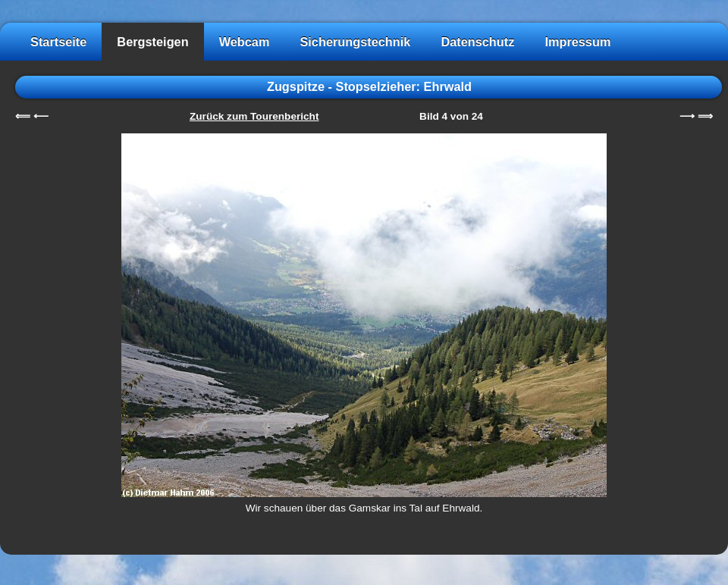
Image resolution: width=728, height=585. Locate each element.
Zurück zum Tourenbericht (254, 116)
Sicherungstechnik (355, 42)
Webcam (245, 42)
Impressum (577, 42)
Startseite (58, 42)
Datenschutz (477, 42)
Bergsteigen (152, 42)
